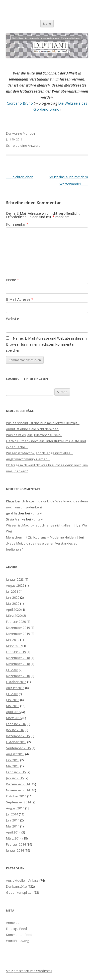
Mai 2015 (13, 766)
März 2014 (14, 838)
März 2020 (14, 616)
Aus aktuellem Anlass (22, 880)
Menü (47, 23)
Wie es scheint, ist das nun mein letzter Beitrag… (43, 423)
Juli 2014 (12, 814)
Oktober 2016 (16, 682)
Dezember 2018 (18, 658)
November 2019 (18, 634)
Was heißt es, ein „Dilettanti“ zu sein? (34, 435)
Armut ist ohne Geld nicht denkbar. (32, 429)
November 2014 (18, 790)
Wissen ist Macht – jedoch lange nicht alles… (40, 453)
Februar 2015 (16, 772)
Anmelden (14, 923)
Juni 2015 (13, 760)
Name (13, 280)
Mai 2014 (13, 826)
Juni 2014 (13, 820)
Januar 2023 (15, 579)
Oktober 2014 (16, 796)
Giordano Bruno (20, 103)
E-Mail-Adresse (20, 299)
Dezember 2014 (18, 784)
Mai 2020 (13, 604)
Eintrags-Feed (16, 929)
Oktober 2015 (16, 742)
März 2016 (14, 718)
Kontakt (36, 513)
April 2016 (13, 712)
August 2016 (15, 688)
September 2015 (18, 748)
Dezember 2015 (18, 736)
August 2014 (15, 808)
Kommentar (17, 224)
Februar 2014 (16, 844)
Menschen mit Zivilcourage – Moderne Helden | (42, 537)
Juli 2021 (12, 591)
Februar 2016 (16, 724)
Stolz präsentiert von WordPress (29, 971)
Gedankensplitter (19, 892)
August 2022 (15, 585)
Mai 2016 (13, 706)
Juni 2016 (13, 700)
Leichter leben (20, 177)
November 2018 (18, 664)
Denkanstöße (16, 886)
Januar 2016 (15, 730)
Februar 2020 (16, 622)
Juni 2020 (13, 597)
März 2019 (14, 646)
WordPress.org (17, 941)
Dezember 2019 (18, 628)
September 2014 (18, 802)
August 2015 (15, 754)
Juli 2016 (12, 694)
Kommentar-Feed (19, 935)
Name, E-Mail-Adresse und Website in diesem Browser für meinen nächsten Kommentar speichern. (46, 344)
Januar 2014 (15, 850)
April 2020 (13, 610)
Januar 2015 (15, 778)
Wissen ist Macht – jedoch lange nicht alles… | (41, 525)
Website (13, 319)
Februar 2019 (16, 652)
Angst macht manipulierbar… (28, 459)
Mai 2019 (13, 640)
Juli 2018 (12, 670)
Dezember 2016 (18, 676)
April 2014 (13, 832)
